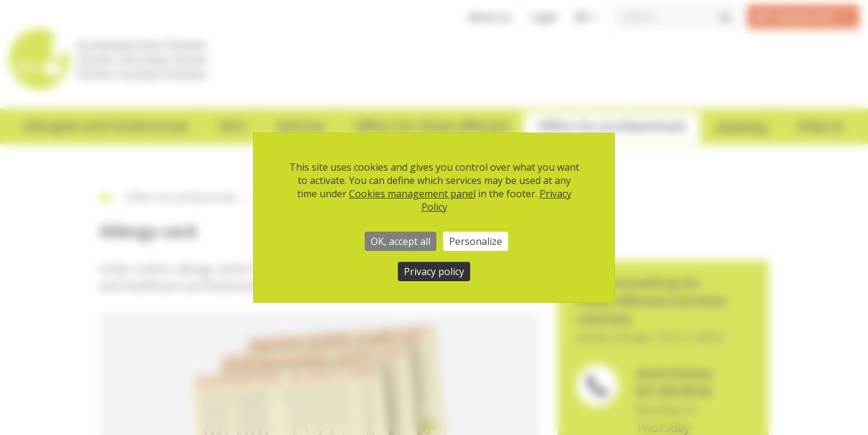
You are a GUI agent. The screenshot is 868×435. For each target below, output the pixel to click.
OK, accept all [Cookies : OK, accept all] (401, 241)
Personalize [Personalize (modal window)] (476, 241)
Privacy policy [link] (434, 271)
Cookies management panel (412, 194)
